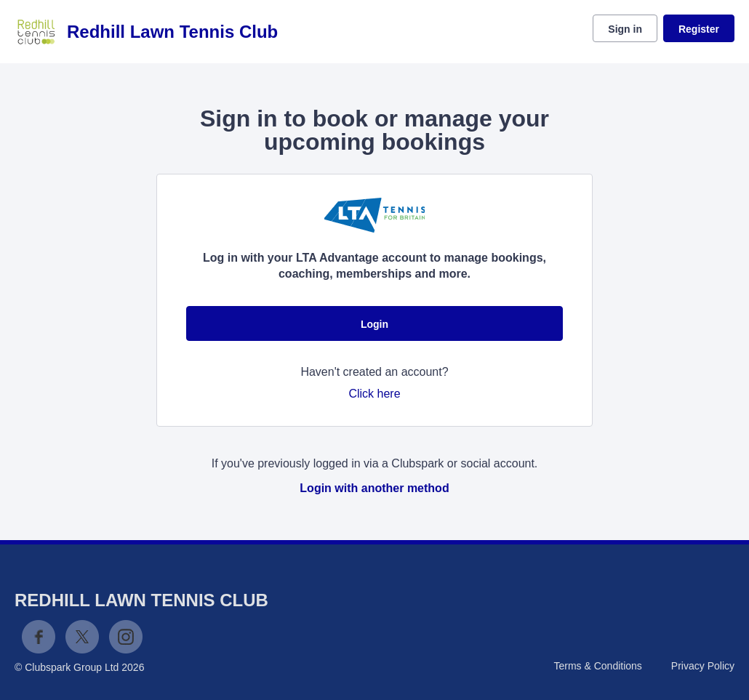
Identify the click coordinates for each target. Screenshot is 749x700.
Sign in (625, 29)
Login (374, 324)
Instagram (126, 637)
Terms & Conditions (597, 666)
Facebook (39, 637)
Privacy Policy (703, 666)
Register (699, 29)
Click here (374, 394)
